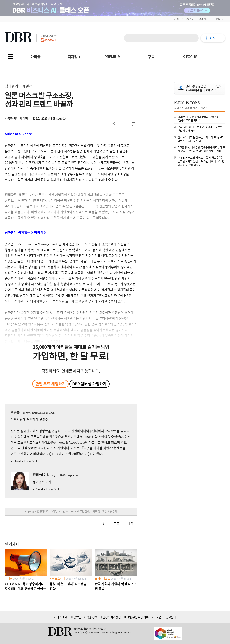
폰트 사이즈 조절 (127, 124)
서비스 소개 (61, 617)
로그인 (177, 19)
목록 (117, 523)
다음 (130, 523)
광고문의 (171, 617)
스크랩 (134, 124)
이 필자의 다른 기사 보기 (24, 461)
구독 (151, 57)
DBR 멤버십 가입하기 (89, 384)
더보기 (114, 124)
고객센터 (203, 19)
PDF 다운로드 (121, 124)
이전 (103, 523)
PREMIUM (113, 57)
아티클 (35, 57)
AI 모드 (214, 38)
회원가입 (189, 19)
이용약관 (76, 617)
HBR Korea (219, 19)
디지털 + (74, 57)
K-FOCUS (190, 57)
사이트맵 (156, 617)
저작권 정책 (91, 617)
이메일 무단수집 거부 (136, 617)
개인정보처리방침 (110, 617)
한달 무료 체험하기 (50, 384)
